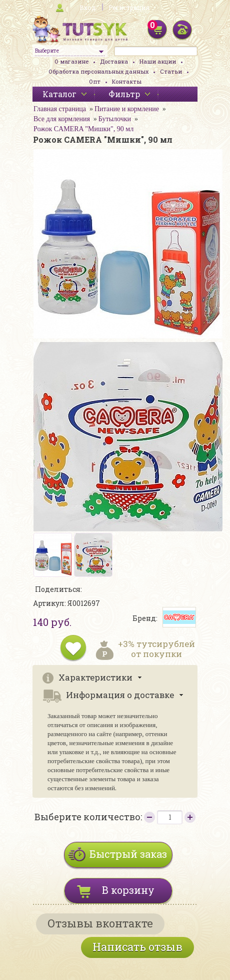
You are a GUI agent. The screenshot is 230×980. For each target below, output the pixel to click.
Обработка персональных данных (98, 71)
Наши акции (158, 61)
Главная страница (60, 109)
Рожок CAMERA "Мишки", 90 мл (83, 129)
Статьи (171, 71)
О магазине (71, 61)
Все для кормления (62, 119)
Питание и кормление (127, 109)
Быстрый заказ (128, 854)
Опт (95, 81)
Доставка (114, 61)
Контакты (127, 81)
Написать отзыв (137, 947)
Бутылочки (115, 119)
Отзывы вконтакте (100, 923)
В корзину (128, 890)
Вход (87, 8)
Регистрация (129, 8)
